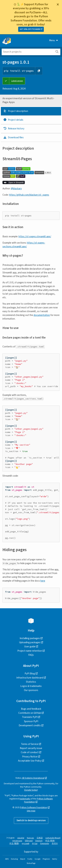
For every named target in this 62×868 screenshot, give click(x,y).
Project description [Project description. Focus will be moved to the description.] (16, 111)
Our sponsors (31, 690)
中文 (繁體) (14, 844)
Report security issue (31, 748)
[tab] (31, 111)
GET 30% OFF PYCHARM (30, 29)
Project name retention (30, 651)
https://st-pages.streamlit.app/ (35, 236)
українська (17, 841)
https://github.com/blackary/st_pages (29, 195)
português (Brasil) (53, 838)
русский (26, 844)
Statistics (31, 682)
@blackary (16, 189)
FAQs (31, 655)
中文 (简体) (50, 841)
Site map (31, 811)
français (30, 838)
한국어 (55, 844)
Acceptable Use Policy (30, 761)
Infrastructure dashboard (30, 678)
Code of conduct (30, 752)
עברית (35, 844)
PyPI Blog (30, 674)
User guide (30, 647)
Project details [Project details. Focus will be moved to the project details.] (13, 120)
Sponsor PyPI (31, 721)
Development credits (30, 725)
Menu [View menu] (53, 40)
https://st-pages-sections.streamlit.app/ (24, 245)
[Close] (58, 4)
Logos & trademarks (31, 686)
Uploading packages (30, 642)
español (21, 838)
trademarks (25, 799)
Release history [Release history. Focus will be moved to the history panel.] (14, 129)
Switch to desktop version (31, 820)
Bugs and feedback (31, 709)
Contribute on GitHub (30, 713)
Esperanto (45, 844)
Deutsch (39, 841)
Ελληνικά (29, 841)
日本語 (40, 838)
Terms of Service (30, 744)
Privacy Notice (30, 757)
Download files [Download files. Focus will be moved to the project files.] (13, 137)
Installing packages (30, 638)
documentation (42, 315)
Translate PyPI (30, 717)
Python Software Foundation (34, 807)
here (43, 581)
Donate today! (31, 790)
